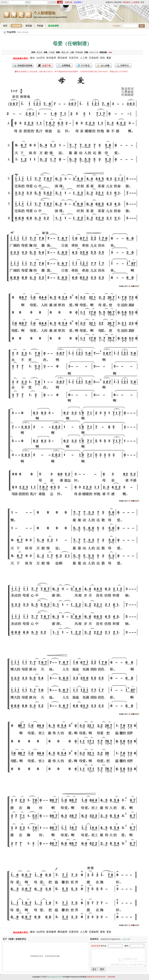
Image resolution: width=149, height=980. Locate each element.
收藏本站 (109, 2)
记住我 (53, 2)
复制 (102, 58)
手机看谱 (84, 65)
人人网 (84, 58)
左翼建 (52, 52)
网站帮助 (118, 2)
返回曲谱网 (53, 26)
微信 (32, 58)
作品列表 (16, 26)
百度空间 (74, 58)
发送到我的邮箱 (23, 65)
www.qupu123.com (55, 977)
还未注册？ (127, 939)
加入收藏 (104, 65)
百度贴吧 (94, 58)
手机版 (40, 26)
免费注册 (69, 2)
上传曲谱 (135, 2)
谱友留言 (127, 2)
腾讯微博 (62, 58)
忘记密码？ (78, 2)
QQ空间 (41, 58)
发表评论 (123, 65)
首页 (142, 2)
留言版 (29, 26)
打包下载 (45, 65)
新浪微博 (51, 58)
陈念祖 (40, 52)
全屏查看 (64, 65)
